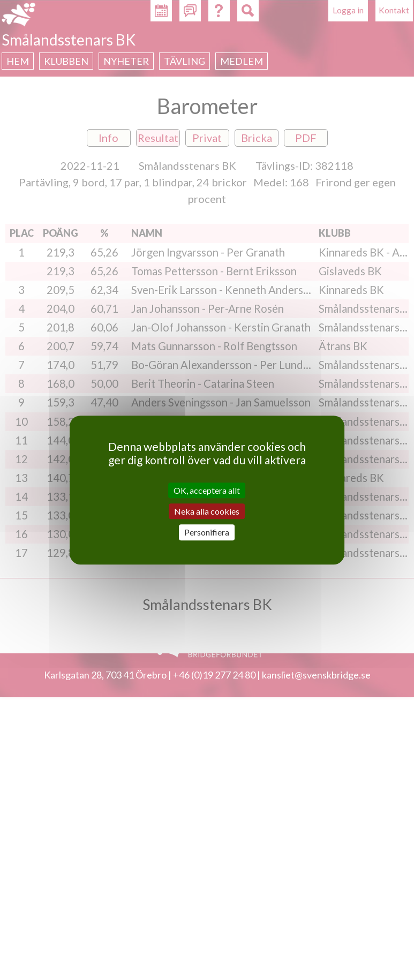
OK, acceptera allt (207, 490)
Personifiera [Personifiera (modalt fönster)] (207, 533)
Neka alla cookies (207, 511)
